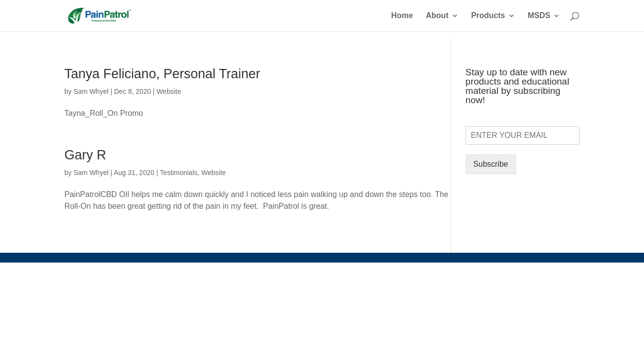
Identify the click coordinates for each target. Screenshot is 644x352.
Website (169, 91)
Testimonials (179, 173)
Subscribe (491, 164)
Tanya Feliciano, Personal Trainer (162, 74)
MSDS (539, 16)
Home (402, 16)
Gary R (86, 155)
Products (488, 16)
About (437, 16)
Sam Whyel (91, 91)
